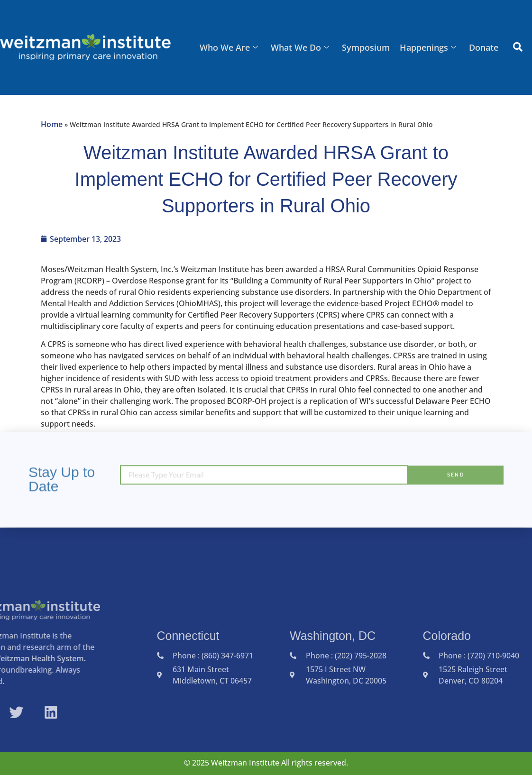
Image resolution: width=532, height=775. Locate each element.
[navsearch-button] (518, 47)
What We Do (302, 47)
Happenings (429, 47)
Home (52, 124)
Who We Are (231, 47)
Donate (484, 47)
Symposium (367, 47)
